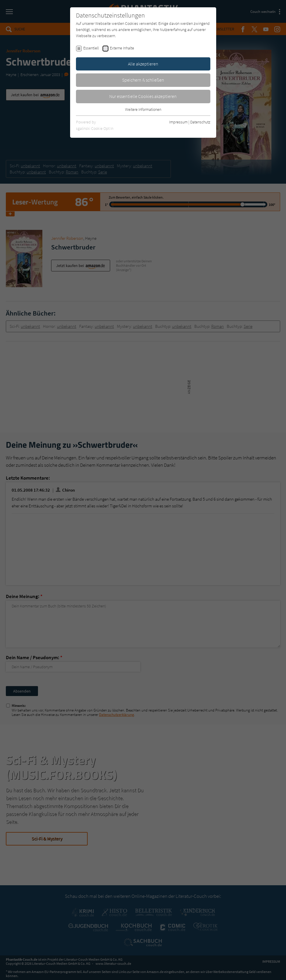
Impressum (178, 122)
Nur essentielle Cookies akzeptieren (143, 96)
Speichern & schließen (143, 80)
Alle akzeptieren (143, 64)
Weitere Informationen (143, 109)
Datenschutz (200, 122)
